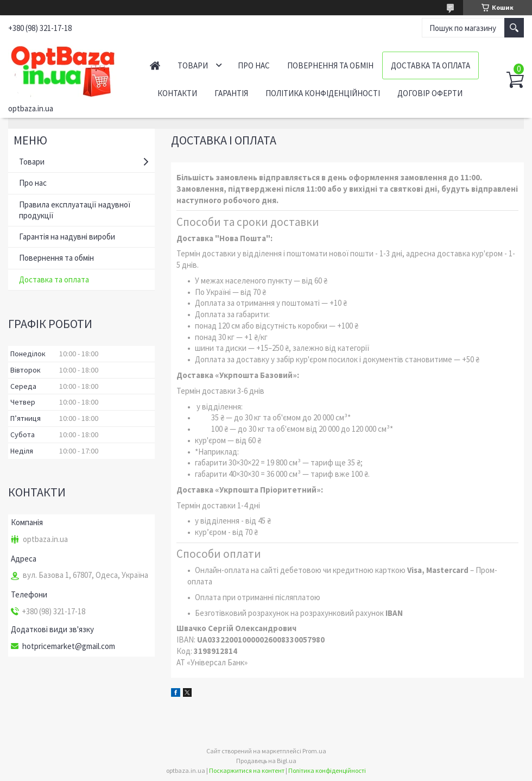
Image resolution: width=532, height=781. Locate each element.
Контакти (177, 93)
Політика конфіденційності (323, 93)
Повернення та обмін (330, 65)
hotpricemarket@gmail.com (69, 646)
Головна (155, 65)
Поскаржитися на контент (247, 770)
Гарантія (231, 93)
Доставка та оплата (430, 65)
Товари (193, 65)
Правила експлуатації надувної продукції (75, 210)
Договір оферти (430, 93)
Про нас (254, 65)
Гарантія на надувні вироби (67, 237)
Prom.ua (314, 751)
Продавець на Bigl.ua (266, 761)
